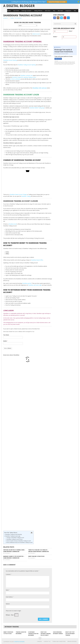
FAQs (55, 11)
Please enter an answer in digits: (13, 611)
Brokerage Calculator (27, 11)
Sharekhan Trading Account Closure (15, 539)
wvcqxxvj (5, 18)
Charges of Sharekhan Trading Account (15, 538)
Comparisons (69, 11)
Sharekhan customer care (26, 75)
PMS (76, 11)
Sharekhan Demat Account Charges (18, 194)
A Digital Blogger (19, 6)
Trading (12, 18)
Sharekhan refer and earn (40, 88)
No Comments (18, 18)
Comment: (9, 574)
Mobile (5, 341)
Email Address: (10, 597)
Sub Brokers (17, 11)
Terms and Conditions (59, 641)
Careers (39, 641)
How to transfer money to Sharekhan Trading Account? (19, 541)
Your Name (6, 335)
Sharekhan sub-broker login (35, 285)
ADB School (48, 11)
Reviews (10, 11)
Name (71, 31)
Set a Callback (8, 348)
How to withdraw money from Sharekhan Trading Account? (20, 542)
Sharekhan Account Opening (10, 60)
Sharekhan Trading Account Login (13, 536)
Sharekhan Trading (26, 196)
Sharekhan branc (13, 224)
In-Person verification (15, 79)
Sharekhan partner (27, 283)
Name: (8, 590)
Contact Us (47, 641)
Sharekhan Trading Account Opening (27, 65)
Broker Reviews (72, 641)
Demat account (36, 34)
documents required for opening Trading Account (24, 77)
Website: (8, 604)
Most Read (61, 11)
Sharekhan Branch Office (37, 260)
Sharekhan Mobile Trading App (37, 108)
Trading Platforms (39, 11)
